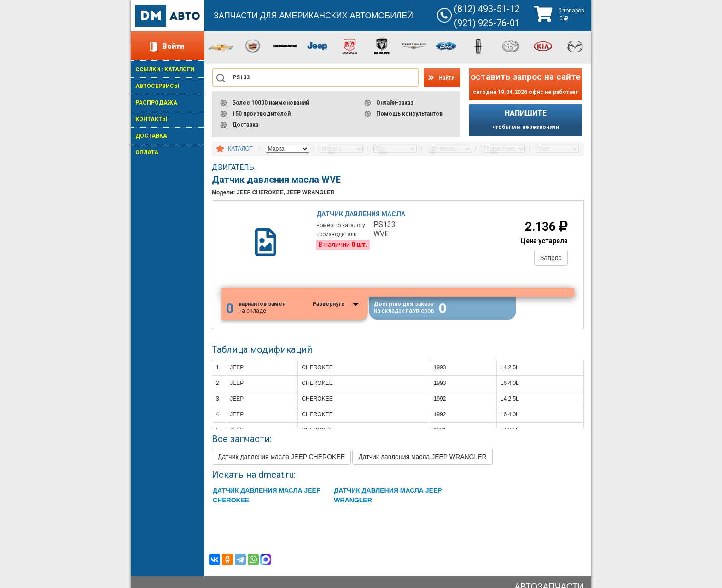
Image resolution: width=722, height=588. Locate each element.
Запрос (551, 258)
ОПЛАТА (147, 152)
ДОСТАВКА (151, 136)
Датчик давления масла (361, 214)
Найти (446, 78)
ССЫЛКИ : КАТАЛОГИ (165, 70)
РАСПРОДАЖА (156, 103)
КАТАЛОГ (240, 149)
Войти (173, 46)
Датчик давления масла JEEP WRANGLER (422, 458)
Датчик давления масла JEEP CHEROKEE (281, 458)
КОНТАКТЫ (151, 119)
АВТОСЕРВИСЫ (157, 86)
